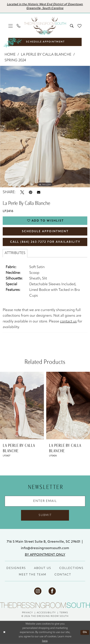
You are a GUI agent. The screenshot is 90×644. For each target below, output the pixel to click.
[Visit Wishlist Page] (80, 26)
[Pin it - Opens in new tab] (31, 192)
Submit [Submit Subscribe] (45, 515)
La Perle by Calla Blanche (46, 55)
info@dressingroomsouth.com (45, 548)
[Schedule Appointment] (45, 42)
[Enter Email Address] (45, 501)
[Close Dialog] (4, 632)
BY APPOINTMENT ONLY (45, 555)
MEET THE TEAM (33, 575)
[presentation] (22, 405)
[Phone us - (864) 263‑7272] (19, 26)
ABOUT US (43, 568)
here (45, 641)
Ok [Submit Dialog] (85, 632)
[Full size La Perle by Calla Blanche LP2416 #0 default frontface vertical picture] (45, 127)
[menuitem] (11, 26)
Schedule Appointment (45, 231)
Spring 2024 (15, 60)
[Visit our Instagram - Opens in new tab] (38, 591)
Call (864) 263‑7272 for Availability (45, 242)
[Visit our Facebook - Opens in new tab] (52, 591)
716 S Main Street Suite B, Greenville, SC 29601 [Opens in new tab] (44, 542)
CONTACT (63, 575)
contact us (68, 322)
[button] (11, 26)
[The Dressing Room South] (45, 605)
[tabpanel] (45, 127)
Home (10, 55)
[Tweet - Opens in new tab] (22, 192)
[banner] (45, 26)
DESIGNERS (16, 568)
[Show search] (72, 26)
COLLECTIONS (71, 568)
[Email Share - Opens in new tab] (39, 192)
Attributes (15, 253)
